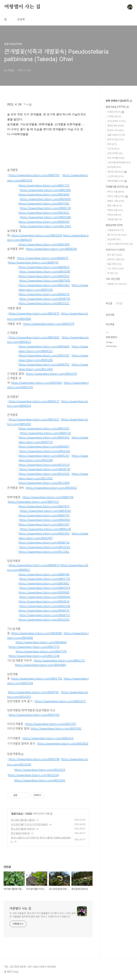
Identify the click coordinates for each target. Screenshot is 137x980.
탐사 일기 (115, 255)
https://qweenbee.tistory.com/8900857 (44, 446)
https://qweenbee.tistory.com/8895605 (45, 199)
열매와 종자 (116, 126)
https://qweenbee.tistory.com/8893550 (45, 511)
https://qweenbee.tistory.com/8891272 (59, 660)
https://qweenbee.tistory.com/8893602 (34, 337)
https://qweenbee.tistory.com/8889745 (44, 515)
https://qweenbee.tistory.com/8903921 (44, 213)
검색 (122, 7)
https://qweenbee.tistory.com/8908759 (45, 299)
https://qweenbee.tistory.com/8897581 (44, 203)
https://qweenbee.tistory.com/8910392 (40, 780)
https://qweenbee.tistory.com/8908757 (45, 615)
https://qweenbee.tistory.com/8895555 (44, 437)
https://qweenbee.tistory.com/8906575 (44, 294)
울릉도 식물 (116, 201)
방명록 (21, 19)
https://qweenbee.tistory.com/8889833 (44, 267)
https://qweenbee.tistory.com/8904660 (41, 642)
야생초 (29, 814)
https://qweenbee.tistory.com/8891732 (45, 579)
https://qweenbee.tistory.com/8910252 (45, 547)
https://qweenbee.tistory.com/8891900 (45, 190)
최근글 (109, 303)
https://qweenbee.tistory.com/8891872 (60, 701)
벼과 (112, 144)
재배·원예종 (117, 181)
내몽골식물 (115, 219)
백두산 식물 (116, 192)
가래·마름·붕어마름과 (119, 163)
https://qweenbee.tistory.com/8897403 (45, 280)
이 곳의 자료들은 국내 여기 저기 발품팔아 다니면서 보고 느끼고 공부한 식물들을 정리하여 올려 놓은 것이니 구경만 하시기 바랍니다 (43, 915)
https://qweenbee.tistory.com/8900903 (45, 520)
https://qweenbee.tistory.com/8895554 (45, 588)
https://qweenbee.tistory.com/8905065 (37, 383)
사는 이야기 (115, 269)
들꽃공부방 (114, 225)
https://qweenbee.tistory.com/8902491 (56, 728)
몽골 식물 (115, 206)
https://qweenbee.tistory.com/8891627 (34, 419)
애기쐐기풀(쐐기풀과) (23, 820)
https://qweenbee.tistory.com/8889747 (33, 262)
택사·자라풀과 (116, 158)
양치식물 (114, 167)
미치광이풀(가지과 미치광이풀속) (29, 824)
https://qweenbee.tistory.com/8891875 (34, 313)
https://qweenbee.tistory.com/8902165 (45, 451)
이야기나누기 (115, 250)
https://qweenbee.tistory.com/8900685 (44, 592)
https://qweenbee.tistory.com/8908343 (44, 222)
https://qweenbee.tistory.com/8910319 (44, 465)
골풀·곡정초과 (116, 135)
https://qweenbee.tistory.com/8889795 (34, 175)
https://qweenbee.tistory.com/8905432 (51, 488)
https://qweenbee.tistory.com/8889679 (43, 258)
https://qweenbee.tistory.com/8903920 (63, 743)
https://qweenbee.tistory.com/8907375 (34, 647)
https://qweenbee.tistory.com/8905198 (45, 606)
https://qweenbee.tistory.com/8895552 (44, 276)
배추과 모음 (116, 139)
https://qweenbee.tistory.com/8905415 (48, 738)
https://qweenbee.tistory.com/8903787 (44, 355)
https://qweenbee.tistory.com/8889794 (48, 497)
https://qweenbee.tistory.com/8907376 (41, 651)
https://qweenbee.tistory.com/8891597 (44, 524)
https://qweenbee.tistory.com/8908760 (33, 692)
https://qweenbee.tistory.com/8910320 (44, 474)
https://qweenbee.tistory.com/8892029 (37, 235)
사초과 (113, 149)
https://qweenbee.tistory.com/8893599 (45, 271)
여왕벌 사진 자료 (117, 284)
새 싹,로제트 (116, 121)
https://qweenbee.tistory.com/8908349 (51, 249)
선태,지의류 (115, 153)
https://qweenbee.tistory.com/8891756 (37, 678)
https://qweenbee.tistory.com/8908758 (45, 469)
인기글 (119, 303)
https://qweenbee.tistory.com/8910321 (44, 303)
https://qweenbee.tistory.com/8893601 (44, 583)
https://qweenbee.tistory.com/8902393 (44, 533)
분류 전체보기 (119, 101)
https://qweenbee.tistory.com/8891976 (51, 374)
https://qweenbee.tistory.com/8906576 (44, 610)
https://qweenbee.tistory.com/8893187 (44, 428)
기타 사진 (113, 279)
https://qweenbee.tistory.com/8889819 (34, 565)
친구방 (113, 273)
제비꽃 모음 (117, 172)
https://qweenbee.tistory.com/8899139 (45, 208)
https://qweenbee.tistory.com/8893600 (44, 194)
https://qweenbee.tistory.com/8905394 (44, 244)
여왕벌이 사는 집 (22, 7)
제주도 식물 (117, 196)
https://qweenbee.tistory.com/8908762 (44, 364)
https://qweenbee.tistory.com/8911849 (44, 483)
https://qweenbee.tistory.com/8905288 (45, 217)
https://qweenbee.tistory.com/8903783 (34, 715)
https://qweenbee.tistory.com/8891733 (44, 185)
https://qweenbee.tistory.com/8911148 (34, 656)
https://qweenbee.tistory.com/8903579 (49, 324)
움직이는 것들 (116, 259)
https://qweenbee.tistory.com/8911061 (44, 552)
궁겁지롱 (114, 239)
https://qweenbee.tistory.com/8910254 (33, 775)
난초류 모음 (115, 176)
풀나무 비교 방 (117, 235)
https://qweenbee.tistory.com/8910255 (44, 619)
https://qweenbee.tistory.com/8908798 (34, 759)
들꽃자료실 (17, 814)
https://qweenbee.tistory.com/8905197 (44, 456)
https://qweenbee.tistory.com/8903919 (44, 601)
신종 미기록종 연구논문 (120, 244)
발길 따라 (114, 264)
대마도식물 (114, 215)
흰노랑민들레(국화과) (23, 829)
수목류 (114, 116)
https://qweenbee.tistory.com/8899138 (45, 529)
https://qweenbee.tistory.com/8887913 (33, 502)
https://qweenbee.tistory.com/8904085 (37, 633)
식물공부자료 (116, 230)
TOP (130, 968)
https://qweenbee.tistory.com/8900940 (45, 597)
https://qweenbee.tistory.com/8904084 (40, 665)
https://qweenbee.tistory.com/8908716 (44, 542)
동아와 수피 (116, 130)
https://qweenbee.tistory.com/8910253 (40, 770)
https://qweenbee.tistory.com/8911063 (45, 226)
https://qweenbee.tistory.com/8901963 (44, 285)
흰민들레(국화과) (20, 833)
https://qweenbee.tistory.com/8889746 (44, 574)
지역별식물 (117, 187)
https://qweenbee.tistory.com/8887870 (44, 506)
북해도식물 (115, 210)
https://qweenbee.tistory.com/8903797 (51, 724)
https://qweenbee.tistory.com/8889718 (45, 433)
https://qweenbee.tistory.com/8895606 (44, 346)
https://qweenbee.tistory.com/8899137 (34, 401)
